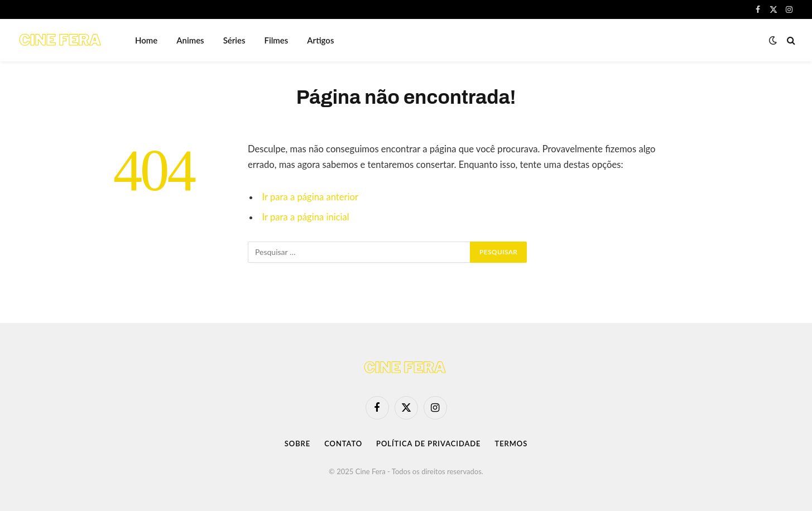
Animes (190, 40)
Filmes (277, 40)
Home (146, 40)
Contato (343, 443)
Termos (511, 443)
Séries (234, 40)
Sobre (297, 443)
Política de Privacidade (428, 443)
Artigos (320, 40)
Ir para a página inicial (306, 217)
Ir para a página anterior (310, 197)
